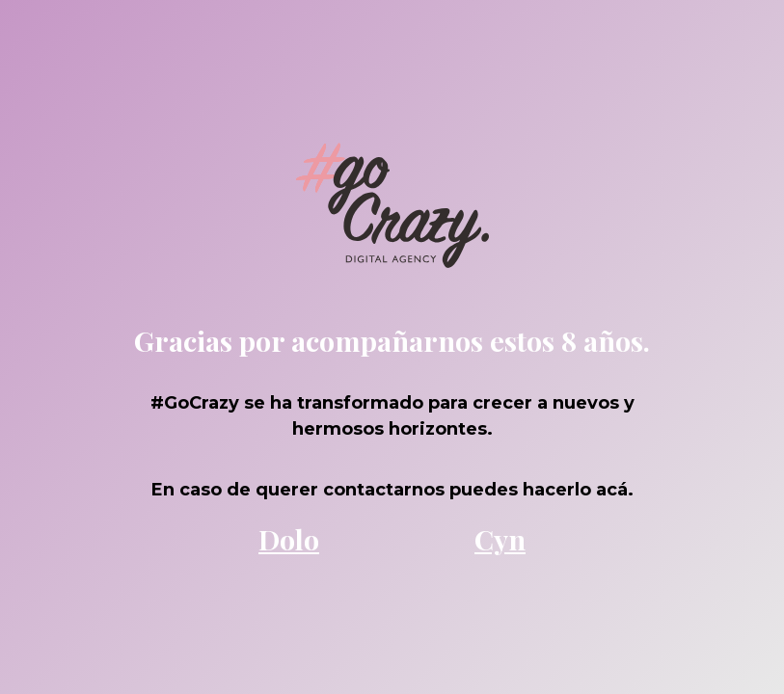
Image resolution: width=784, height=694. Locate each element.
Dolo (289, 539)
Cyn (500, 539)
